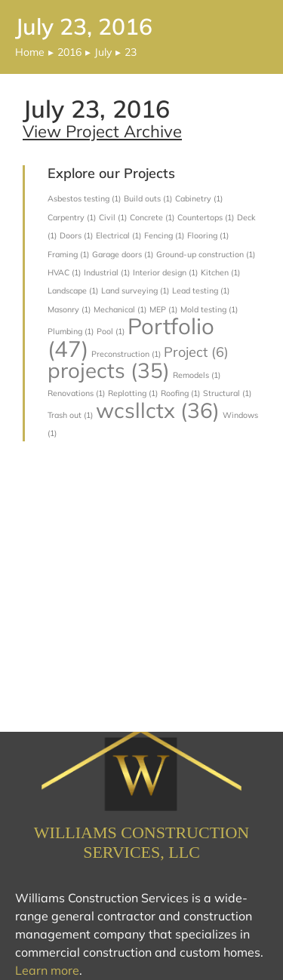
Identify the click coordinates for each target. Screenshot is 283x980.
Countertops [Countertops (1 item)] (206, 217)
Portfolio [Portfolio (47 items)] (131, 337)
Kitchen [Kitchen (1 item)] (220, 272)
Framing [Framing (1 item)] (68, 254)
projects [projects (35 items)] (109, 370)
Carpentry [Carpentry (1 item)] (72, 217)
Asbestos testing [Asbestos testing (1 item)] (84, 198)
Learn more (47, 970)
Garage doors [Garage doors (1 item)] (123, 254)
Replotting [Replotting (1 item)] (133, 393)
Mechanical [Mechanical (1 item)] (120, 309)
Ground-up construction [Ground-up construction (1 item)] (206, 254)
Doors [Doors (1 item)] (76, 235)
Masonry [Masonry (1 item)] (69, 309)
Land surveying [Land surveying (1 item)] (135, 290)
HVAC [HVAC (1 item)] (64, 272)
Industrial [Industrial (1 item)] (107, 272)
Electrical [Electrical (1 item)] (118, 235)
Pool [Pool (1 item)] (111, 331)
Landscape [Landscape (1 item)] (73, 290)
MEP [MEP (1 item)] (163, 309)
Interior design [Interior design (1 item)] (165, 272)
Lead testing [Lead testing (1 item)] (201, 290)
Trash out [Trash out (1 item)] (70, 415)
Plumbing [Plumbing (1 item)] (71, 331)
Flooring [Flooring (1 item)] (208, 235)
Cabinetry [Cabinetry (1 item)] (199, 198)
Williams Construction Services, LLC (141, 842)
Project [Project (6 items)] (196, 352)
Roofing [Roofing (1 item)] (180, 393)
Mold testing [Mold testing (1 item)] (209, 309)
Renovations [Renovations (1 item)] (76, 393)
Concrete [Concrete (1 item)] (152, 217)
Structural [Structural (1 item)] (227, 393)
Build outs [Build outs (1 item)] (148, 198)
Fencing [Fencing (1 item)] (164, 235)
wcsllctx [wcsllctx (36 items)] (158, 410)
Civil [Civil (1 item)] (113, 217)
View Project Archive (102, 131)
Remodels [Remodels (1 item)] (197, 375)
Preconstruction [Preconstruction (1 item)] (126, 354)
